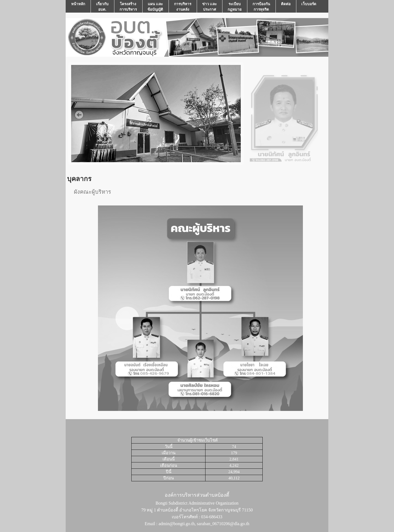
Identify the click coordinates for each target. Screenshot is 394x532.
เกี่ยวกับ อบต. (102, 7)
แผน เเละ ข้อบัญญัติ (155, 7)
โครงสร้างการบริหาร (128, 7)
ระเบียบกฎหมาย (235, 7)
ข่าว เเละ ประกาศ (210, 7)
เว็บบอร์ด (309, 7)
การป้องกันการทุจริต (261, 7)
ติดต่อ (286, 7)
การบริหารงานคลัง (183, 7)
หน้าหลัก (78, 7)
